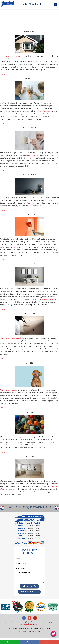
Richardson (51, 623)
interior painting (44, 111)
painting (15, 247)
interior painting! (33, 155)
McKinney (31, 624)
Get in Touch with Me (29, 586)
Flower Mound (24, 624)
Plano (34, 623)
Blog (19, 632)
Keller (37, 624)
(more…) (3, 74)
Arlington (45, 623)
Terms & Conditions (29, 632)
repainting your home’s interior (23, 437)
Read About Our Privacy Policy (29, 592)
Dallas (30, 623)
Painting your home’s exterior (10, 56)
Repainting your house (8, 390)
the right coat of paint (49, 299)
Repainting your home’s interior (11, 338)
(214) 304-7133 (33, 4)
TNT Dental (47, 628)
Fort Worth (39, 623)
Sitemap (39, 632)
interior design (31, 203)
